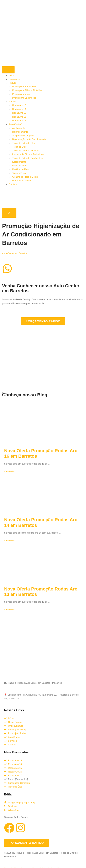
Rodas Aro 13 (19, 105)
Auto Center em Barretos (15, 253)
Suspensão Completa (23, 136)
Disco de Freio (20, 166)
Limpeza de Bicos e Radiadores (28, 154)
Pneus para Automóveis (24, 87)
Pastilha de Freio (21, 169)
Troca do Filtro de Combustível (28, 158)
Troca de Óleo (19, 147)
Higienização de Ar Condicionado (29, 139)
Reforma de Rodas (22, 181)
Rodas (13, 102)
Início (12, 75)
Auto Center (15, 124)
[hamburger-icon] (8, 70)
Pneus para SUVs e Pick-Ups (27, 90)
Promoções (15, 79)
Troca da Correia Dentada (25, 151)
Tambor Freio (19, 173)
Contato (13, 184)
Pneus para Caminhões (24, 98)
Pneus (13, 83)
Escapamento (19, 162)
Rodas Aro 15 (19, 113)
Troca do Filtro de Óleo (24, 143)
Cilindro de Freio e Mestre (25, 177)
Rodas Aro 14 (19, 109)
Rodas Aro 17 (19, 121)
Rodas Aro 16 (19, 117)
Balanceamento (20, 132)
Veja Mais (10, 471)
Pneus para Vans (21, 94)
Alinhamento (19, 128)
